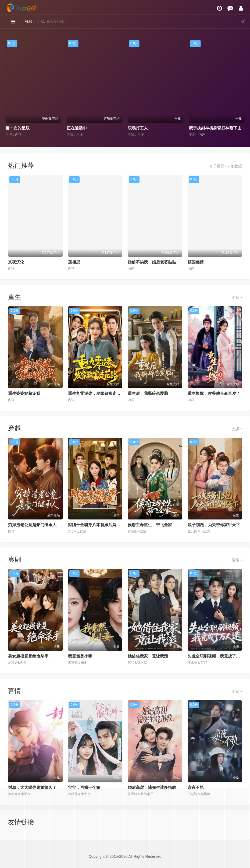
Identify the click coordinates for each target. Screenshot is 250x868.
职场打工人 (138, 128)
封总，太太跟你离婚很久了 (32, 787)
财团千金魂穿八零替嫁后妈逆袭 (96, 525)
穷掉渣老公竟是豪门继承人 (32, 525)
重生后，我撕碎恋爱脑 (148, 393)
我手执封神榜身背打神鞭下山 (215, 128)
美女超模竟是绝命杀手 (28, 656)
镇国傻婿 (196, 262)
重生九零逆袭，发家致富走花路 (96, 393)
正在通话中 (77, 128)
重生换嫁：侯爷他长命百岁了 (214, 393)
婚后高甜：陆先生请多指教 (152, 787)
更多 (237, 297)
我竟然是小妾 (80, 656)
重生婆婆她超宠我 (24, 393)
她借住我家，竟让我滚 (148, 656)
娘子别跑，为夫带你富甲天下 (214, 525)
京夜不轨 (196, 787)
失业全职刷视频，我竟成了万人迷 (218, 656)
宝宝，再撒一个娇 (84, 787)
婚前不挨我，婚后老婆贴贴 (152, 262)
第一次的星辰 (17, 128)
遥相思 (74, 262)
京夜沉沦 (16, 262)
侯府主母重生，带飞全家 (150, 525)
